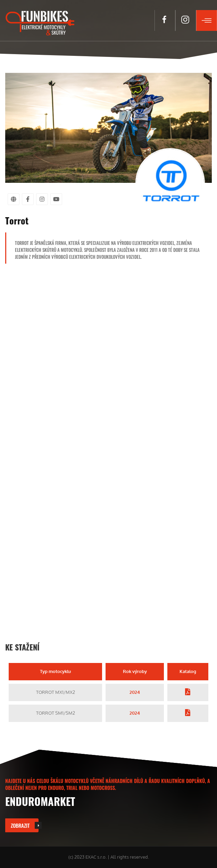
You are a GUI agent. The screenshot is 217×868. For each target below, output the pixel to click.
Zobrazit (20, 825)
